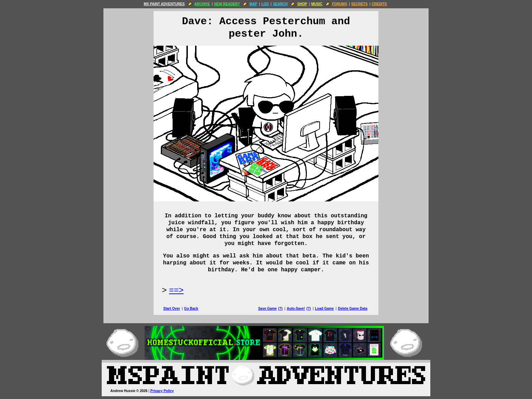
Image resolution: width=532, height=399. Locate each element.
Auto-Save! (296, 309)
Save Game (267, 309)
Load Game (324, 309)
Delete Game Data (353, 309)
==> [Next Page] (176, 290)
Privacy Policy (162, 391)
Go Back (191, 309)
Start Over (172, 309)
